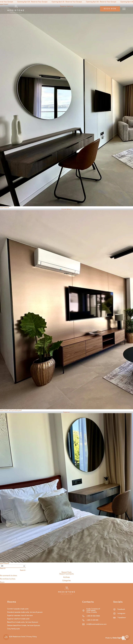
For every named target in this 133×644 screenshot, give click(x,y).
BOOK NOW (110, 9)
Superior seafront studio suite (18, 619)
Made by (114, 638)
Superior (67, 412)
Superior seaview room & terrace (20, 616)
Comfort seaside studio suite (18, 609)
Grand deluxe (67, 209)
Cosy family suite (13, 629)
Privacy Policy (32, 637)
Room (2, 582)
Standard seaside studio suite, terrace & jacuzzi (25, 612)
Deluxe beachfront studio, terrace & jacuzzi (24, 626)
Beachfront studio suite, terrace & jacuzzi (23, 622)
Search (3, 568)
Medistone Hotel (19, 637)
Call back (6, 637)
